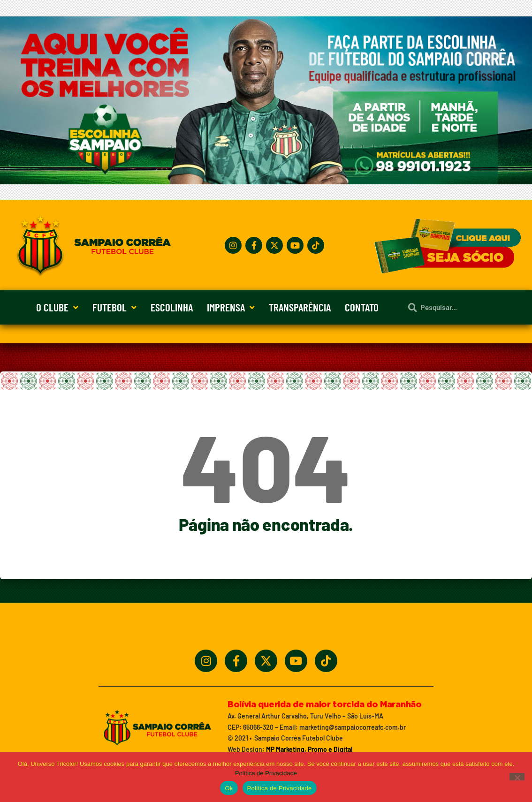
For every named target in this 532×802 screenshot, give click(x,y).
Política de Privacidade (266, 773)
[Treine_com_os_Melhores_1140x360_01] (266, 182)
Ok (229, 788)
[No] (517, 777)
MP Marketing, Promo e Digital (309, 749)
